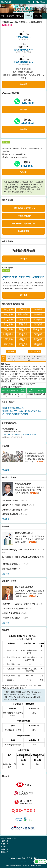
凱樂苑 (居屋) (38, 309)
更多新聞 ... (7, 470)
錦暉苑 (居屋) (38, 319)
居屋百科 (11, 351)
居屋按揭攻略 (34, 351)
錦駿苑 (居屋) (8, 339)
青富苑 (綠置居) (8, 334)
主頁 (3, 16)
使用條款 (10, 865)
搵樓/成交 (10, 16)
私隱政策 (26, 865)
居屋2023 (18, 357)
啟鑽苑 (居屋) (38, 339)
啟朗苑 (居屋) (23, 309)
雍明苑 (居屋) (23, 324)
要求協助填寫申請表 (9, 838)
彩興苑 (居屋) (8, 314)
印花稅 (4, 847)
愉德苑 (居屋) (38, 334)
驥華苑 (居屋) (23, 344)
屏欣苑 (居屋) (8, 309)
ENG (9, 2)
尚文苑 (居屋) (8, 319)
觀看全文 (40, 462)
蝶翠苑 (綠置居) (38, 329)
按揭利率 (5, 844)
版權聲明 (18, 865)
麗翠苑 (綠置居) (23, 314)
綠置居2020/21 (39, 357)
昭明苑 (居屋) (38, 344)
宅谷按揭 (29, 16)
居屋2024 (9, 357)
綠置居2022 (28, 358)
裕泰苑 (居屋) (38, 324)
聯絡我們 (5, 852)
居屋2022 (23, 357)
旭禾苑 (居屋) (23, 319)
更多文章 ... (7, 519)
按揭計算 (5, 841)
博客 (36, 16)
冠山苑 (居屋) (8, 344)
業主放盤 (20, 16)
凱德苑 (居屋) (8, 324)
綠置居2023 (14, 358)
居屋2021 (33, 357)
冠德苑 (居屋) (38, 314)
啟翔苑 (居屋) (23, 339)
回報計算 (5, 849)
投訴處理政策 (36, 865)
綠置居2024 (4, 358)
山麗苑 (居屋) (23, 329)
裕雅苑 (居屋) (23, 334)
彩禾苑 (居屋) (8, 329)
